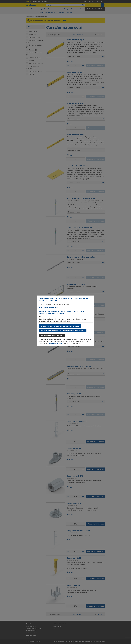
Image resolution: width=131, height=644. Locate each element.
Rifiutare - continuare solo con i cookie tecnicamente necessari (63, 331)
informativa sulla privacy (56, 343)
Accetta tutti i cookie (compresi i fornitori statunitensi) (60, 326)
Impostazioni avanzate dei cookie (52, 335)
